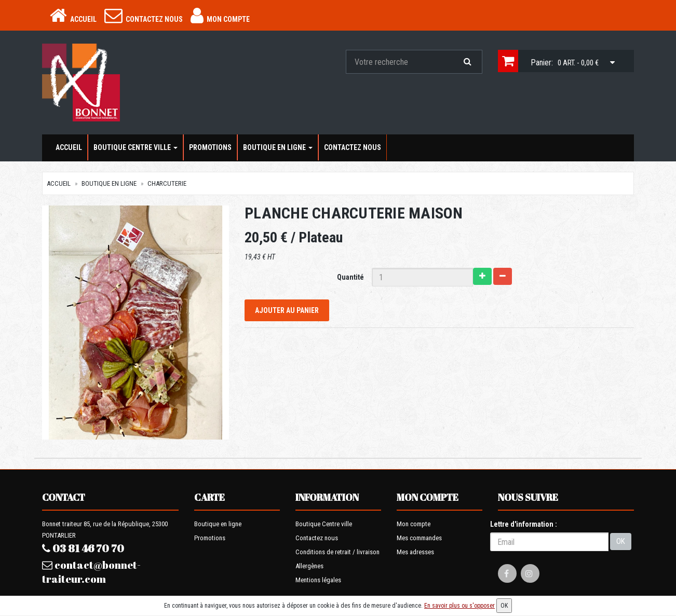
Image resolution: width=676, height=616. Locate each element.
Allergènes (309, 566)
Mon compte (414, 524)
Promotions (210, 147)
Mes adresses (415, 552)
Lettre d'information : (524, 524)
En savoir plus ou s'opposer (459, 606)
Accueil (69, 147)
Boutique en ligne (278, 147)
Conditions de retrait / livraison (337, 552)
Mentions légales (318, 580)
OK (621, 541)
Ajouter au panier (287, 310)
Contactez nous (353, 147)
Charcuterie (167, 183)
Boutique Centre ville (136, 147)
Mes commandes (419, 538)
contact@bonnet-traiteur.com (91, 572)
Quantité (350, 277)
